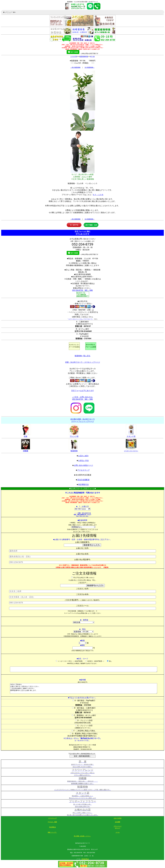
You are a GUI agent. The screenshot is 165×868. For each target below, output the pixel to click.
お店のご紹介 (83, 456)
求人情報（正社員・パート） (82, 836)
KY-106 (92, 57)
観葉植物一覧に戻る (83, 356)
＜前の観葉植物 (75, 67)
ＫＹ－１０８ (98, 195)
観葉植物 (74, 450)
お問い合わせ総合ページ (83, 465)
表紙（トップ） (52, 833)
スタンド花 (131, 435)
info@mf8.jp (85, 859)
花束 (26, 435)
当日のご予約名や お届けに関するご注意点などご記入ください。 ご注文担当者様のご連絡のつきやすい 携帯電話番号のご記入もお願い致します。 (84, 689)
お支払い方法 (83, 461)
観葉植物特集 (84, 57)
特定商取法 (53, 828)
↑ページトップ (52, 819)
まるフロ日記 (118, 819)
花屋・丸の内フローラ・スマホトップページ (83, 362)
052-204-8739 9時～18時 (83, 290)
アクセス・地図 (52, 822)
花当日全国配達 (83, 480)
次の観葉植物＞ (90, 67)
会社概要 (118, 822)
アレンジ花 (74, 435)
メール (118, 833)
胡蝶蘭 (26, 450)
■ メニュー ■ (10, 13)
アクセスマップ (83, 470)
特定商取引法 (83, 485)
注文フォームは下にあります (83, 391)
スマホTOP (74, 57)
